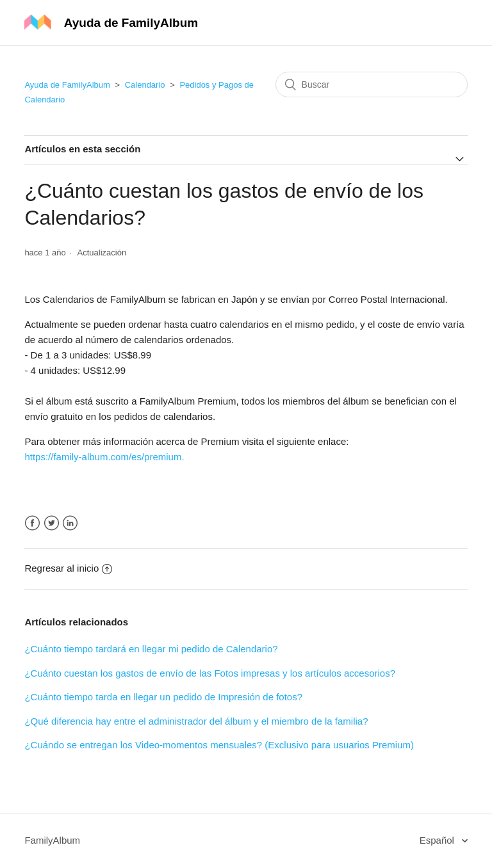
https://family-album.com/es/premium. (104, 457)
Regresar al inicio (68, 568)
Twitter (52, 523)
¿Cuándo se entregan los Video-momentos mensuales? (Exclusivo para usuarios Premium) (219, 745)
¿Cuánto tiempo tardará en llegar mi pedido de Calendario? (151, 649)
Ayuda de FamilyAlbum (67, 85)
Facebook (32, 523)
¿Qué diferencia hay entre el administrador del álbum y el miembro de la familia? (196, 721)
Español (438, 840)
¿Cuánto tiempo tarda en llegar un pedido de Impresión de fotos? (163, 697)
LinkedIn (70, 523)
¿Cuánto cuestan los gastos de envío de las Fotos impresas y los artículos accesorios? (210, 673)
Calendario (145, 85)
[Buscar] (372, 84)
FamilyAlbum (52, 840)
